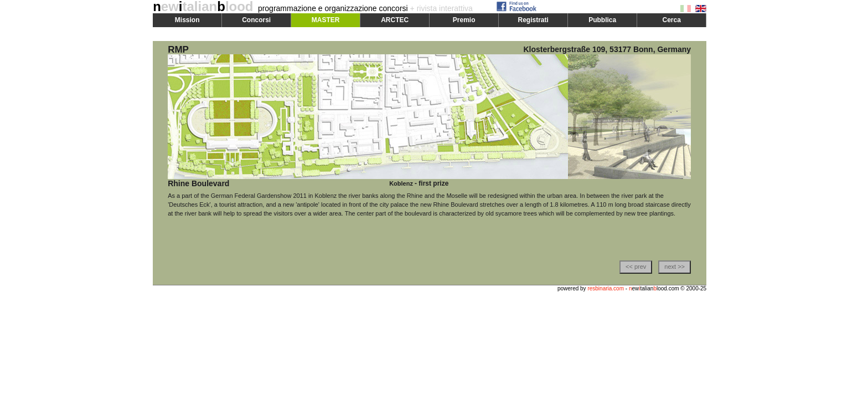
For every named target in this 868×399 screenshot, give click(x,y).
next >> (675, 267)
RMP (178, 50)
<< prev (636, 267)
